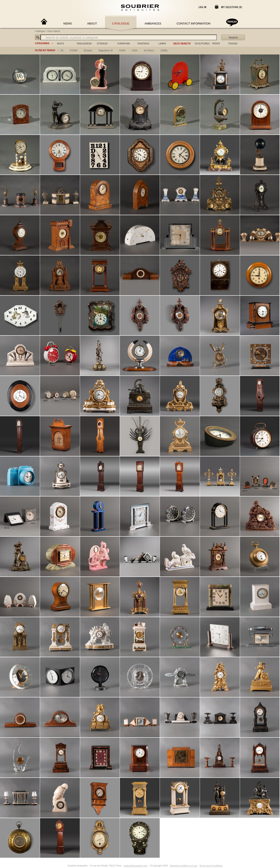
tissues (233, 44)
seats (60, 44)
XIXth (122, 51)
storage (102, 44)
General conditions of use (184, 866)
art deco (149, 51)
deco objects (182, 44)
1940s (164, 51)
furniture (124, 44)
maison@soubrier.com (136, 866)
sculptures (202, 44)
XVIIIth (73, 51)
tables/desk (84, 44)
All (62, 51)
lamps (162, 44)
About (92, 24)
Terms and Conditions (211, 866)
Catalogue (121, 24)
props (216, 44)
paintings (143, 44)
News (68, 24)
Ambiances (153, 24)
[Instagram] (65, 866)
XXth (135, 51)
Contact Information (193, 24)
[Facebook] (60, 866)
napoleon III (106, 51)
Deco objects (54, 31)
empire (88, 51)
